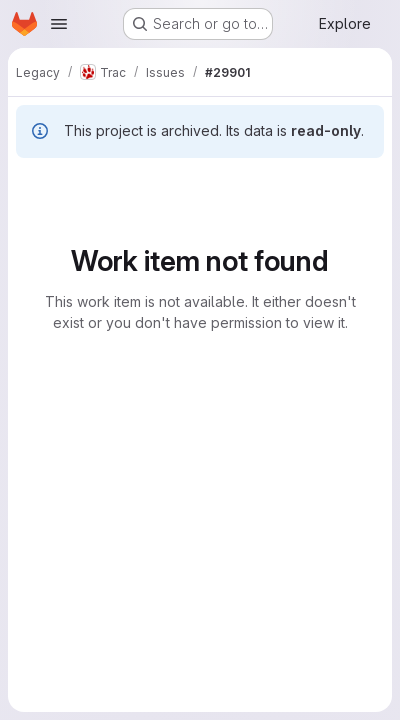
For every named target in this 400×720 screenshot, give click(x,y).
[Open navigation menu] (59, 24)
